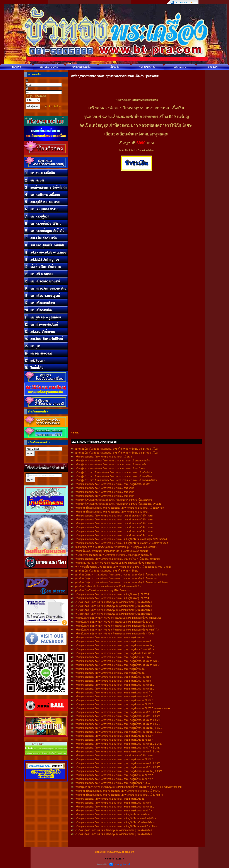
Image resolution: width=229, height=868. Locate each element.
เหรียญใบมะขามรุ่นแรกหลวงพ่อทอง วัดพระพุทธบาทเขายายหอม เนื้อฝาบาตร (114, 626)
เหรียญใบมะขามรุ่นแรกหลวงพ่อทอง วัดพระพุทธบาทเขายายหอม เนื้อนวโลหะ (114, 634)
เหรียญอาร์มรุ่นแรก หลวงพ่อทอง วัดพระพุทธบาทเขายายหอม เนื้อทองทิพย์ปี (113, 500)
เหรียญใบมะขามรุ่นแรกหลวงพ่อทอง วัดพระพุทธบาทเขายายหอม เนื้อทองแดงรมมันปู (118, 618)
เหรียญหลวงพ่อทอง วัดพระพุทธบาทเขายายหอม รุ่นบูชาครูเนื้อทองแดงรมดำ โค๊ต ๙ (117, 661)
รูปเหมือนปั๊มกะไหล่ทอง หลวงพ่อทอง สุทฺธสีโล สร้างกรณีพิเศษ (106, 571)
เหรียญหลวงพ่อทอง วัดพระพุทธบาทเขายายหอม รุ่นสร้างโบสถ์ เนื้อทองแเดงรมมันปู (117, 559)
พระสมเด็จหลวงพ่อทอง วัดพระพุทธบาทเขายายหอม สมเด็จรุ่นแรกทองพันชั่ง (113, 555)
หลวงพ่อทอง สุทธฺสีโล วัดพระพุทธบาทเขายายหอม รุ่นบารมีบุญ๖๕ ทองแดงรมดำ (116, 547)
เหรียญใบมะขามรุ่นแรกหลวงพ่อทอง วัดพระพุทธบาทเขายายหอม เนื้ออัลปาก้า (114, 622)
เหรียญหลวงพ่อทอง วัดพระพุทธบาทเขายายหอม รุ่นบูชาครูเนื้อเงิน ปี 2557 (112, 783)
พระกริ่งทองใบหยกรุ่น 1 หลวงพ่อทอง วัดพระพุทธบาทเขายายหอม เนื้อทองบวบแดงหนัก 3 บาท (123, 567)
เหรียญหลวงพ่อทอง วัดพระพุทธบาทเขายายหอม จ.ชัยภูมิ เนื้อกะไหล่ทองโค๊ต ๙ (115, 822)
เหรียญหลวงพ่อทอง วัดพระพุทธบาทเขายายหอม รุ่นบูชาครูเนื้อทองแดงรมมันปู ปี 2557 (119, 728)
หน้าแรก (16, 67)
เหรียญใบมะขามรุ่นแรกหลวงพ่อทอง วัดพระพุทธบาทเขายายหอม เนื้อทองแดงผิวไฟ (117, 630)
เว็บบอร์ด (114, 67)
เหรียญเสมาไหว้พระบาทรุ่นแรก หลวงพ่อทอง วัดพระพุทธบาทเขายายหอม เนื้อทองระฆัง (119, 508)
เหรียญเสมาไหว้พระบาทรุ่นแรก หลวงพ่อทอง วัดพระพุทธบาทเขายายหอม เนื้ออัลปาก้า (119, 795)
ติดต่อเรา (213, 67)
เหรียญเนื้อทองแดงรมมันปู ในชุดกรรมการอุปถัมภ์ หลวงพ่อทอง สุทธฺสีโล (112, 551)
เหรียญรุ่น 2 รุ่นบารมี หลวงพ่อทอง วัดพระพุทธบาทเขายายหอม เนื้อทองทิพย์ (113, 476)
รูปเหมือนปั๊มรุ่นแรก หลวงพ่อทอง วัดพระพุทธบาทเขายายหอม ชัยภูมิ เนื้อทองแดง (116, 579)
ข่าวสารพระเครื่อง (82, 67)
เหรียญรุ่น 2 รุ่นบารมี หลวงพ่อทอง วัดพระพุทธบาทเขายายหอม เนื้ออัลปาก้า (113, 472)
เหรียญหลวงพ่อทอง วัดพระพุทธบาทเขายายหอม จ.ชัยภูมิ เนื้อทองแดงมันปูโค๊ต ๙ (115, 818)
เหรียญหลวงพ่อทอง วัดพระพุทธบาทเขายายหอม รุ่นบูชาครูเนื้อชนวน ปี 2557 (114, 700)
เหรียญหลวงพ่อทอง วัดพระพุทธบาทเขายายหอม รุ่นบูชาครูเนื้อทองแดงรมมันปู (114, 645)
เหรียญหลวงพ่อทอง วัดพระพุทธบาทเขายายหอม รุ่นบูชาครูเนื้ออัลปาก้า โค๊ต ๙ (114, 653)
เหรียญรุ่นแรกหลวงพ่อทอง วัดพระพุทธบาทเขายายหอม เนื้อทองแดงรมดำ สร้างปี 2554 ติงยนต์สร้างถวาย (128, 787)
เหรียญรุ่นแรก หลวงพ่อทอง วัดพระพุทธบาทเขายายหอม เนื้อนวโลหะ (110, 468)
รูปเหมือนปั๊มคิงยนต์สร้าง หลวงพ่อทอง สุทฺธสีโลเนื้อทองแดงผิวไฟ (108, 586)
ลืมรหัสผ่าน (55, 106)
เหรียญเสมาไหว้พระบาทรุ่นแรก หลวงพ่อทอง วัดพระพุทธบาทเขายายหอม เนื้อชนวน (117, 791)
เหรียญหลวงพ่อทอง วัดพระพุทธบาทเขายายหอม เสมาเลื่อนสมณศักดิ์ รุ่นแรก (114, 516)
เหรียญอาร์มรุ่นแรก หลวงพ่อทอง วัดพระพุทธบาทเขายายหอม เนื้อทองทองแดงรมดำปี (118, 504)
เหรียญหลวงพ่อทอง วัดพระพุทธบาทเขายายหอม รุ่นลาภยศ (104, 488)
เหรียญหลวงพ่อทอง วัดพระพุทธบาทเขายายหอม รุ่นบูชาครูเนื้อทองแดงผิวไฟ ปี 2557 (118, 712)
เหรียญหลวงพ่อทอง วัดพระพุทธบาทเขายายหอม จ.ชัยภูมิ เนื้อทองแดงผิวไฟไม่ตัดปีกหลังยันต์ (121, 543)
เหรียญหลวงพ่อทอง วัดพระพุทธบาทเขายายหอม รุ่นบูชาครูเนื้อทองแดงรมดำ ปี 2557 (118, 720)
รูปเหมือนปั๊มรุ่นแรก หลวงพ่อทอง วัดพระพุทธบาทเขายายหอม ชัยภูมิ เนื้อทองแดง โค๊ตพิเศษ (121, 575)
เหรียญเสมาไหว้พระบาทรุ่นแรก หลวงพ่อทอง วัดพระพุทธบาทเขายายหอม (112, 512)
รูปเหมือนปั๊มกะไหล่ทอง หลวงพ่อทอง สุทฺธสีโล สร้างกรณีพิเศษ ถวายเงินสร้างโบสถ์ (117, 449)
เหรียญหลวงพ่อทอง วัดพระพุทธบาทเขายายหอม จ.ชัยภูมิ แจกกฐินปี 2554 (112, 594)
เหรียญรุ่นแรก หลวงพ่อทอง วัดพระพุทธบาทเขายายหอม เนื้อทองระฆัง (110, 464)
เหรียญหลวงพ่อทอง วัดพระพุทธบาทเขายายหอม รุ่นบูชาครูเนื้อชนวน (110, 638)
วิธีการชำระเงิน (147, 67)
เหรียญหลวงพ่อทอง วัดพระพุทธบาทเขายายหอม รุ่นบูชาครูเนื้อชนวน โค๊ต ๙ (113, 657)
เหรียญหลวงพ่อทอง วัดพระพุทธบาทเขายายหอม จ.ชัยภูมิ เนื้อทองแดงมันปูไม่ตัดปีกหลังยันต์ (121, 539)
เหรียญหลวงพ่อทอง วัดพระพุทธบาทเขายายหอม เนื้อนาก (104, 457)
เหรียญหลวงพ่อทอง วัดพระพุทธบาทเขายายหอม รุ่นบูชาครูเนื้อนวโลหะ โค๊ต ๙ (114, 649)
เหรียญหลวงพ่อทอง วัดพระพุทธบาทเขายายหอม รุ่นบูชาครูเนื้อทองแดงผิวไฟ (113, 484)
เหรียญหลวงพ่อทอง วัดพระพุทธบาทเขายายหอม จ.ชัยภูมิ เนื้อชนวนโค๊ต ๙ (112, 814)
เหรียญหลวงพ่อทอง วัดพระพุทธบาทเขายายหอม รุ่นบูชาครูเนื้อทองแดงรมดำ (113, 641)
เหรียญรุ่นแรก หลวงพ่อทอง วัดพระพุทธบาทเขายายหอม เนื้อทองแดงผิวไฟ (112, 461)
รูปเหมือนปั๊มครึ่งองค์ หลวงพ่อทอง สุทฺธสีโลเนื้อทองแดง (103, 590)
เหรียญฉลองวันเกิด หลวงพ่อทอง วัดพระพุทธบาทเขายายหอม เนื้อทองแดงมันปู (115, 563)
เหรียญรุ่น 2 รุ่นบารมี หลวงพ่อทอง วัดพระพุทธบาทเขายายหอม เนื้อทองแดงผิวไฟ (116, 480)
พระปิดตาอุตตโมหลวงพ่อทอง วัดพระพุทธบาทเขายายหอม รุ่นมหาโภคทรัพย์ (113, 602)
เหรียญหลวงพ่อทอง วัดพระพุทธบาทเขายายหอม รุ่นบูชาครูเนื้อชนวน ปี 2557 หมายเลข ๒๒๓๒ (122, 708)
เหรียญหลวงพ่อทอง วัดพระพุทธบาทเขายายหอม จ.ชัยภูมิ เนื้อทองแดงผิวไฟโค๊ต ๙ (116, 826)
